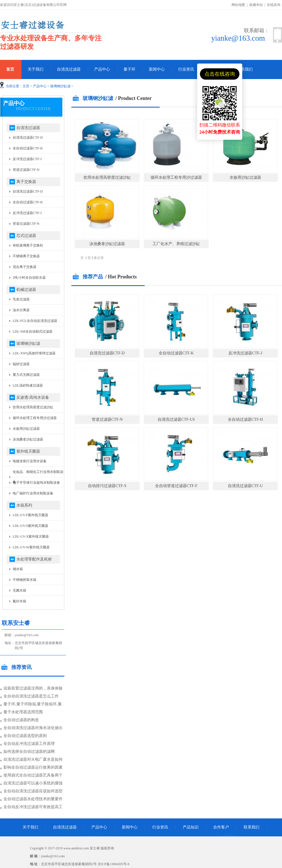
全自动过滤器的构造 (21, 720)
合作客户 (221, 827)
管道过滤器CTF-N (107, 419)
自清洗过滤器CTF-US (176, 419)
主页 (26, 86)
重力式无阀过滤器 (26, 375)
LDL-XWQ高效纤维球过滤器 (34, 353)
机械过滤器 (26, 290)
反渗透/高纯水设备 (33, 397)
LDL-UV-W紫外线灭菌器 (31, 547)
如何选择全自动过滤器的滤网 (29, 752)
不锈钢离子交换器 (26, 256)
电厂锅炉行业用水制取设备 (33, 493)
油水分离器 (21, 310)
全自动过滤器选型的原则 (25, 736)
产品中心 (102, 69)
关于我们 (36, 69)
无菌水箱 (19, 590)
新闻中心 (157, 69)
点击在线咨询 (220, 74)
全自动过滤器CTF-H (245, 419)
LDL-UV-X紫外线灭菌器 (31, 536)
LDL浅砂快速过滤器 (28, 385)
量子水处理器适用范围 (23, 712)
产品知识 (191, 827)
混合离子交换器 (25, 267)
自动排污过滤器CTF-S (107, 486)
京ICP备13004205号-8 (114, 864)
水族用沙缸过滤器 (245, 177)
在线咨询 (274, 5)
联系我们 (245, 69)
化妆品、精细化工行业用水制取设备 (38, 477)
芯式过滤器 (26, 236)
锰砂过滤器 (21, 364)
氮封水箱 (19, 601)
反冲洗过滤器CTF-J (245, 353)
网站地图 (238, 5)
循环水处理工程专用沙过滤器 (176, 177)
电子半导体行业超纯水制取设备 (36, 483)
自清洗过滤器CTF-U (245, 486)
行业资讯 (186, 69)
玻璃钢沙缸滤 (60, 86)
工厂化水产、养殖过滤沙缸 (176, 244)
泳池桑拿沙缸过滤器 (107, 244)
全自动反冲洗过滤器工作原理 (29, 744)
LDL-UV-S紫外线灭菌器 (30, 526)
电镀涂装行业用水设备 (30, 461)
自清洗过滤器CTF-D (107, 353)
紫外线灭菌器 (28, 451)
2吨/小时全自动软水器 (29, 278)
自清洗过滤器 (69, 69)
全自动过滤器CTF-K (176, 353)
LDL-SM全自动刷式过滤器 (33, 332)
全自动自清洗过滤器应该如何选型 (33, 791)
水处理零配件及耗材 (34, 559)
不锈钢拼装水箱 (25, 580)
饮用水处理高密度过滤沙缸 (107, 177)
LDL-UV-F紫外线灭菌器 (30, 515)
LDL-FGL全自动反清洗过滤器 (35, 321)
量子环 (129, 69)
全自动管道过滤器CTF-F (176, 486)
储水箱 (18, 569)
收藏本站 (256, 5)
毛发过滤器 (21, 299)
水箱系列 (24, 505)
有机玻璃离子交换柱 (28, 245)
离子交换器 (26, 182)
